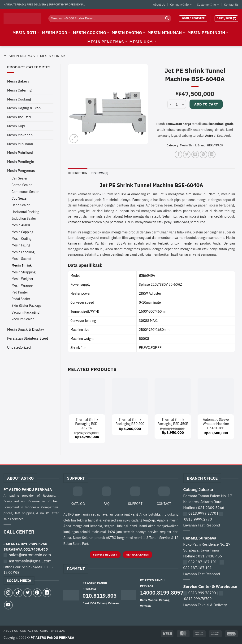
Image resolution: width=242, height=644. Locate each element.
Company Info (181, 4)
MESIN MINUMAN (166, 33)
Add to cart (206, 104)
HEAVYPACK (215, 145)
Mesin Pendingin (21, 162)
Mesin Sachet (22, 259)
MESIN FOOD (56, 33)
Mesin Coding (22, 239)
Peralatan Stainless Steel (28, 338)
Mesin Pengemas (19, 56)
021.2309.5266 (34, 544)
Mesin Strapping (24, 272)
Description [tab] (78, 173)
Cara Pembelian (53, 631)
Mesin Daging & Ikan (24, 108)
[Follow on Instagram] (8, 593)
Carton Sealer (22, 185)
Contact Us (231, 4)
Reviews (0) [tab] (101, 173)
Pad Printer (20, 292)
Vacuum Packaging (26, 312)
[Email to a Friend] (195, 154)
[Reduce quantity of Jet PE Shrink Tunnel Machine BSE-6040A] (170, 104)
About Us (159, 4)
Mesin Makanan (20, 135)
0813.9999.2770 (202, 513)
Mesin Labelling (23, 252)
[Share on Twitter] (187, 154)
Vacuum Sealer (23, 319)
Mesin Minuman (20, 144)
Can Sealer (19, 178)
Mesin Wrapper (23, 285)
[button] (193, 19)
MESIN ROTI (26, 33)
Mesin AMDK (21, 225)
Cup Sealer (20, 198)
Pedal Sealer (21, 299)
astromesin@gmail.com (30, 561)
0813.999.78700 (202, 593)
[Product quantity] (177, 104)
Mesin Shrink (53, 56)
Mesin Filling (21, 245)
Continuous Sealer (25, 192)
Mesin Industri (19, 117)
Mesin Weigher (22, 279)
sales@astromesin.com (30, 555)
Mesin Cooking (19, 99)
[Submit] (167, 19)
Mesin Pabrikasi (20, 153)
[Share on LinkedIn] (212, 154)
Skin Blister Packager (27, 306)
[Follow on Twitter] (28, 593)
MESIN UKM (143, 42)
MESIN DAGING (128, 33)
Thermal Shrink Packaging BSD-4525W (87, 424)
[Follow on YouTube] (8, 605)
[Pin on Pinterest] (203, 154)
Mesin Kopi (16, 126)
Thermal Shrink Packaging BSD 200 (130, 422)
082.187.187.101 (203, 562)
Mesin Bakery (18, 81)
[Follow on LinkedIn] (47, 593)
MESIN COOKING (91, 33)
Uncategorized (19, 347)
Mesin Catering (19, 90)
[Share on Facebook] (178, 154)
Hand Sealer (21, 205)
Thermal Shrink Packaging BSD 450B (173, 422)
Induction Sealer (24, 219)
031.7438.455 (36, 549)
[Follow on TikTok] (18, 593)
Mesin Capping (22, 232)
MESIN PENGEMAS (107, 42)
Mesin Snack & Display (26, 329)
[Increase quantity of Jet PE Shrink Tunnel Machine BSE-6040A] (183, 104)
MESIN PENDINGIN (208, 33)
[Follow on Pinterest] (37, 593)
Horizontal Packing (25, 212)
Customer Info (208, 4)
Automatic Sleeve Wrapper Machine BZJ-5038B (216, 424)
